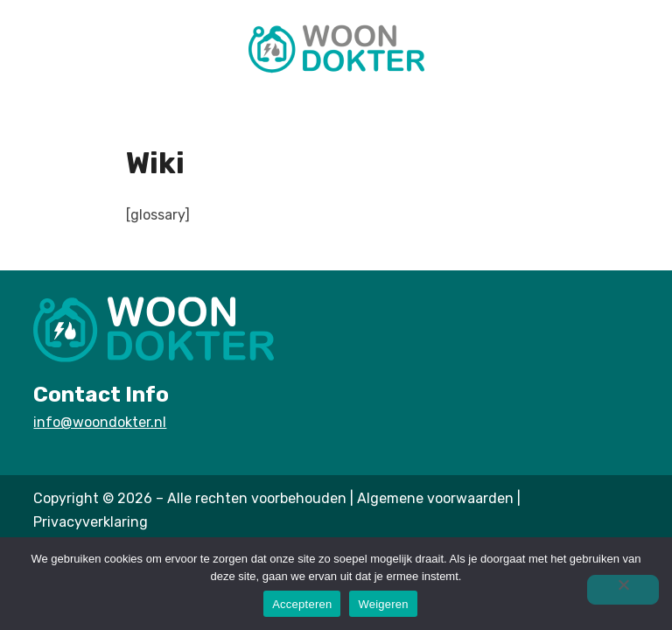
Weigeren (383, 604)
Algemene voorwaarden (435, 498)
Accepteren (302, 604)
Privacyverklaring (91, 522)
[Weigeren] (623, 590)
